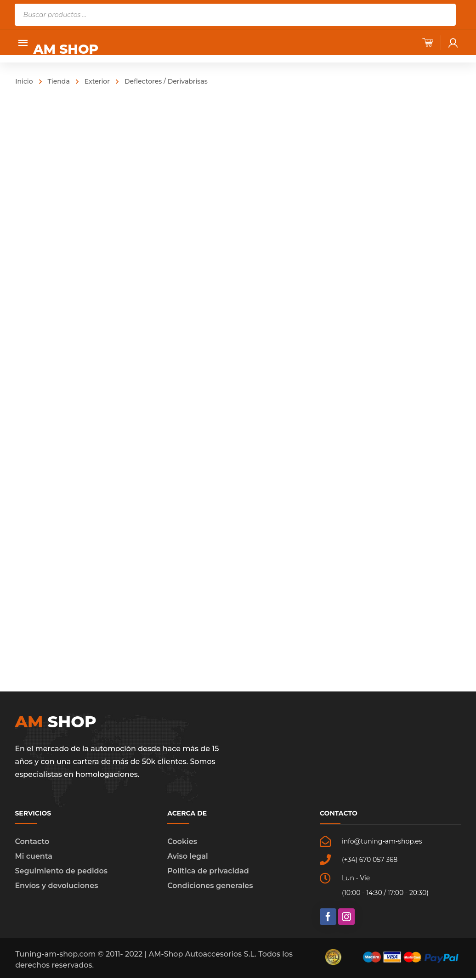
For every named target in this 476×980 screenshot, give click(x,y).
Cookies (182, 843)
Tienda (59, 81)
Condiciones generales (210, 887)
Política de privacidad (208, 873)
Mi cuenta (34, 858)
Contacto (32, 843)
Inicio (24, 81)
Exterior (97, 81)
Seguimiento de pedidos (61, 873)
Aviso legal (187, 858)
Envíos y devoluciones (56, 887)
